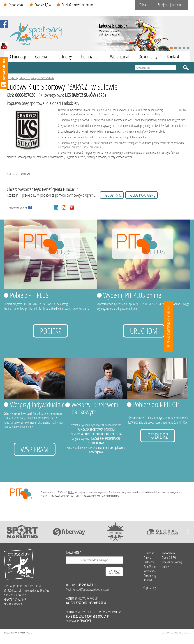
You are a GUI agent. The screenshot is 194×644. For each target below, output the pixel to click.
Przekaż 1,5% (43, 5)
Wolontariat (120, 57)
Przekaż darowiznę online (78, 5)
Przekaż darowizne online (169, 326)
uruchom (144, 331)
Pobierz (50, 331)
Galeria (41, 57)
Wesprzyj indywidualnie (37, 404)
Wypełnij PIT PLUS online (132, 295)
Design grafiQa (184, 632)
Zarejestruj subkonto (171, 5)
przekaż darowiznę (141, 195)
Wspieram (35, 449)
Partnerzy (64, 57)
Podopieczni (16, 5)
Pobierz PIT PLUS (29, 295)
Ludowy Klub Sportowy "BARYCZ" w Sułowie (36, 78)
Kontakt (173, 57)
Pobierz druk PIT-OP (156, 404)
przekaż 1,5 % (112, 195)
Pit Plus (71, 492)
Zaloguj (144, 5)
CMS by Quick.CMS (169, 632)
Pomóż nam (91, 57)
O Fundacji (17, 57)
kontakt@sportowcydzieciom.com (91, 589)
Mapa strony (150, 588)
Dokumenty (148, 57)
